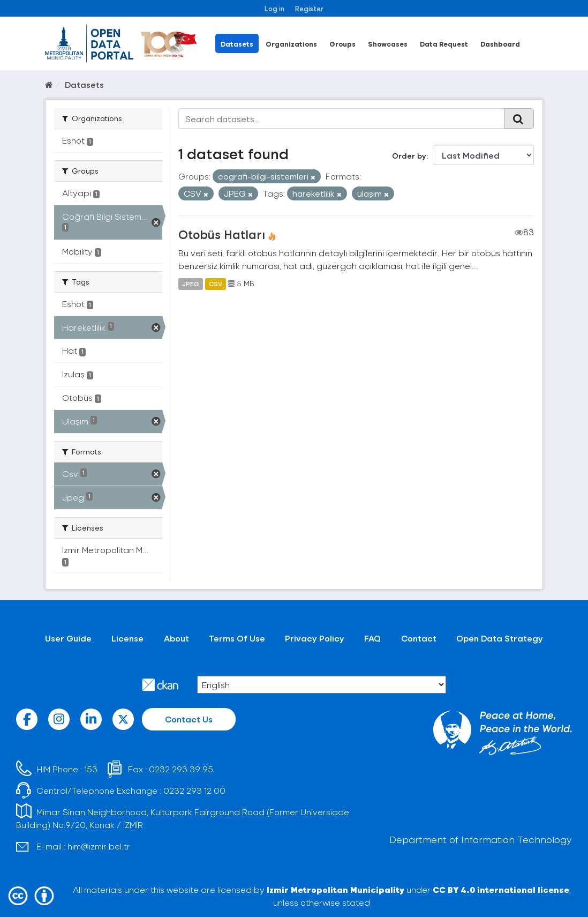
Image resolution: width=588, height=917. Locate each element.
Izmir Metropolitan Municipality (336, 889)
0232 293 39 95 (181, 769)
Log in (274, 8)
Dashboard (500, 44)
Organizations (291, 44)
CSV (216, 284)
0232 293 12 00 (194, 790)
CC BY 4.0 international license (501, 889)
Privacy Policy (315, 638)
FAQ (372, 638)
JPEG (191, 284)
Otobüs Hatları (222, 234)
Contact (419, 638)
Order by (409, 156)
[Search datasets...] (342, 118)
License (127, 638)
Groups (342, 44)
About (176, 638)
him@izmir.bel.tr (99, 846)
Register (309, 8)
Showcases (388, 44)
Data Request (444, 44)
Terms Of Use (237, 638)
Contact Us (189, 719)
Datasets (237, 44)
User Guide (68, 638)
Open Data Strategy (500, 638)
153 (91, 769)
